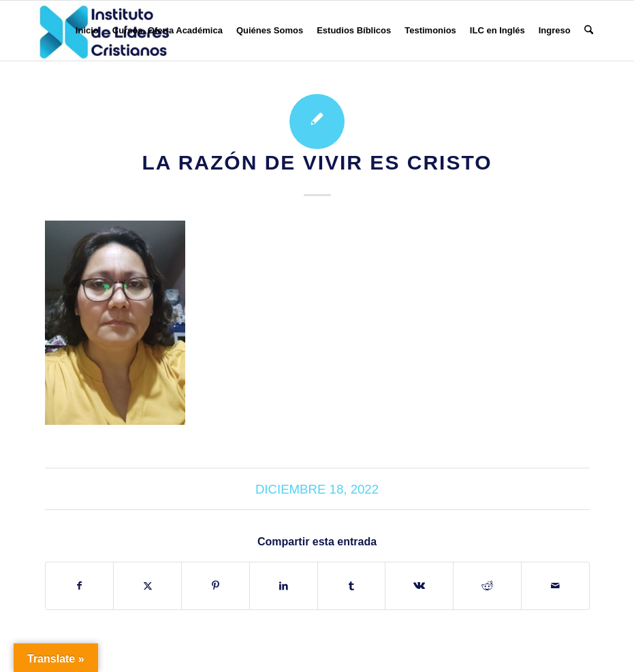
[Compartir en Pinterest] (216, 586)
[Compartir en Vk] (419, 586)
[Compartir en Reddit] (487, 586)
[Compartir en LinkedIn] (284, 586)
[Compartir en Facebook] (80, 586)
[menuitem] (87, 31)
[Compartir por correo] (555, 586)
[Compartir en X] (147, 586)
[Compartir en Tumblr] (352, 586)
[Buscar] (589, 31)
